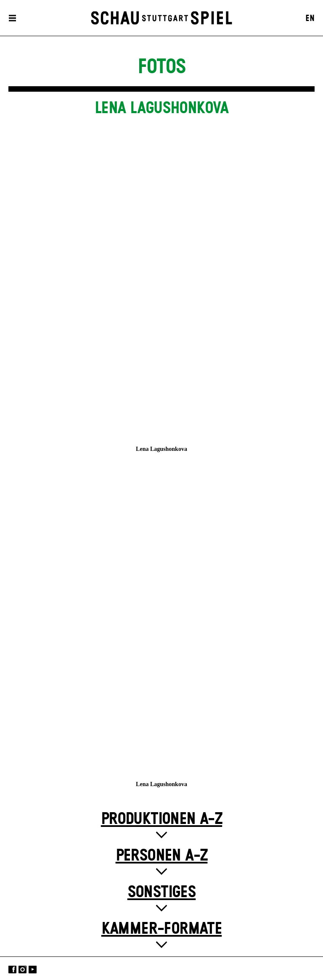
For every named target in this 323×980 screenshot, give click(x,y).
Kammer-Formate (162, 929)
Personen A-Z (162, 856)
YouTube (33, 969)
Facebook (12, 969)
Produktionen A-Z (161, 819)
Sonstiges (162, 892)
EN (310, 19)
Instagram (23, 969)
